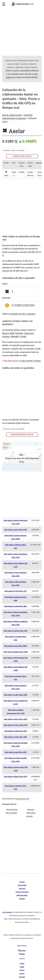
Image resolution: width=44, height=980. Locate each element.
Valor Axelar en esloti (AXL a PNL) (16, 731)
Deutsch (22, 973)
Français (22, 970)
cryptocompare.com (22, 799)
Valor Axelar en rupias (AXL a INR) (16, 737)
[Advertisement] (22, 34)
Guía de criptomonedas (12, 115)
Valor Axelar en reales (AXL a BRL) (16, 606)
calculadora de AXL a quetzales (22, 314)
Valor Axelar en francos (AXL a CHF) (16, 725)
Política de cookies (22, 895)
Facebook (23, 951)
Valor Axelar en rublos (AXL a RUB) (16, 695)
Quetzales (6, 298)
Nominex (19, 333)
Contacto (22, 882)
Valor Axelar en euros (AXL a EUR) (16, 530)
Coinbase (6, 337)
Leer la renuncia (7, 912)
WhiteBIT (15, 337)
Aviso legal (22, 888)
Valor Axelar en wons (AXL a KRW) (16, 646)
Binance (6, 333)
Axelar (5, 284)
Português (22, 977)
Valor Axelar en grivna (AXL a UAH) (16, 719)
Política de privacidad (22, 892)
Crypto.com (29, 333)
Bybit (12, 333)
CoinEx (23, 337)
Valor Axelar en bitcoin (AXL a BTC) (16, 777)
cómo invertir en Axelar (31, 361)
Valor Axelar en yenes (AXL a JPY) (16, 591)
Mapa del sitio (22, 885)
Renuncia (22, 899)
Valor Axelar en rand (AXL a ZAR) (16, 752)
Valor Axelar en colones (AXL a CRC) (16, 631)
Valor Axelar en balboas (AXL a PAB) (16, 652)
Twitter (23, 954)
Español (22, 963)
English (22, 967)
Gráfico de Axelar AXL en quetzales (31, 813)
